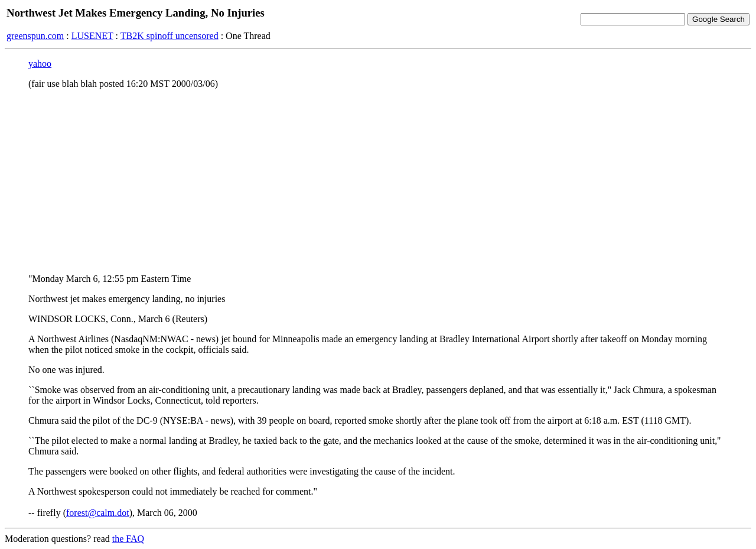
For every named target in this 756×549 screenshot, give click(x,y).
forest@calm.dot (98, 513)
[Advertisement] (378, 181)
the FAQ (128, 539)
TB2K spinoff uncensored (170, 36)
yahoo (40, 64)
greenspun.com (35, 36)
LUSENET (92, 36)
